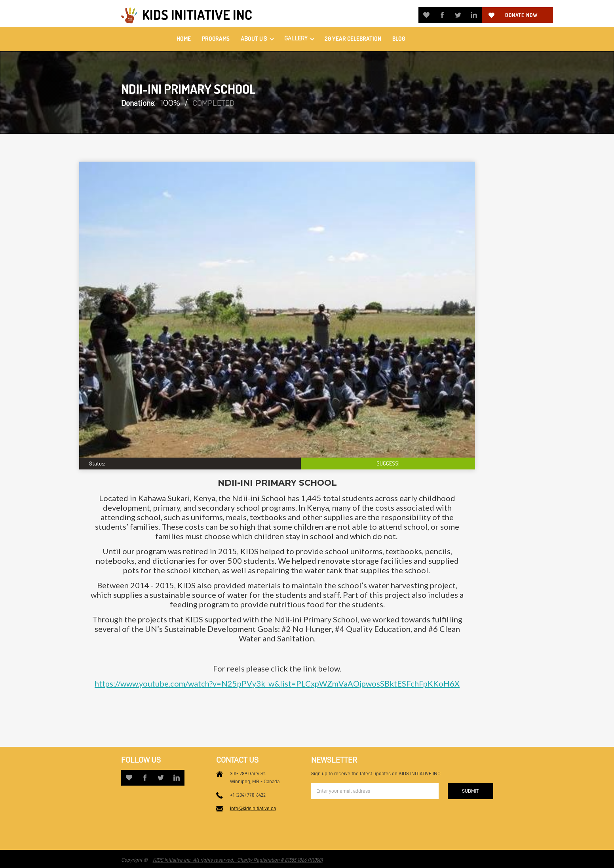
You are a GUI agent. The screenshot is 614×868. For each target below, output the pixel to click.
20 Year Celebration (353, 39)
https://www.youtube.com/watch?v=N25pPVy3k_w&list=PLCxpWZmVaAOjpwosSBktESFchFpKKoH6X (277, 683)
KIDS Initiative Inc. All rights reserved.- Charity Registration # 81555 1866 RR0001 (238, 860)
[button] (257, 39)
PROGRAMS (216, 39)
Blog (399, 39)
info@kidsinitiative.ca (253, 808)
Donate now (521, 15)
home (184, 39)
